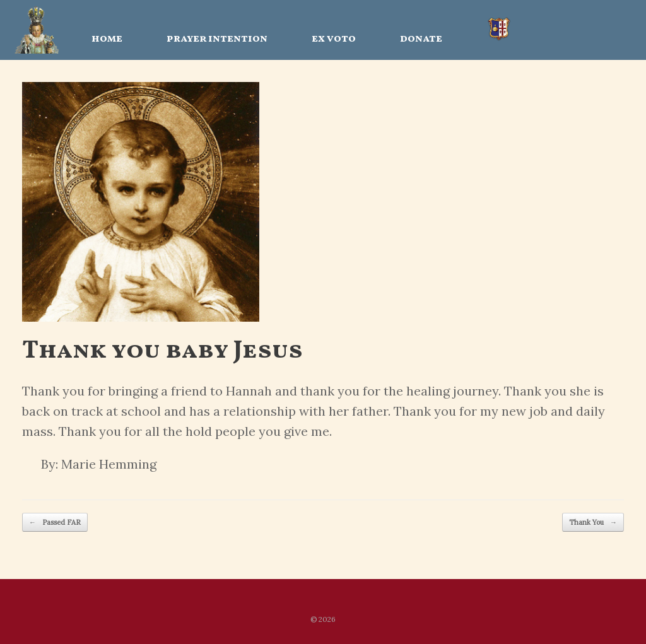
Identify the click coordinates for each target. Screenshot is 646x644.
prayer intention (217, 39)
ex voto (334, 39)
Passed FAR (55, 523)
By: (50, 464)
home (107, 39)
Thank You (593, 523)
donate (421, 39)
